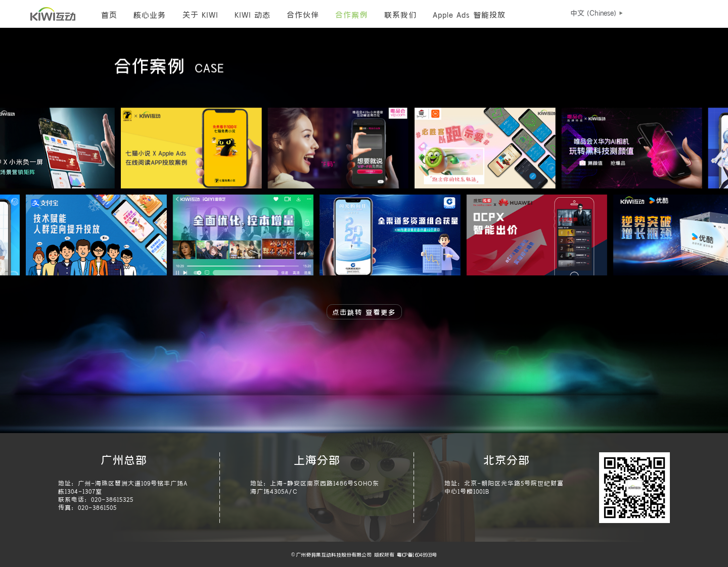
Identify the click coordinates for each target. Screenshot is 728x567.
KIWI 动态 (253, 14)
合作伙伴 (303, 14)
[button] (593, 13)
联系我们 (400, 14)
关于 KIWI (200, 14)
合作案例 (351, 14)
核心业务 (150, 14)
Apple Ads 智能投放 (469, 14)
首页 (109, 14)
